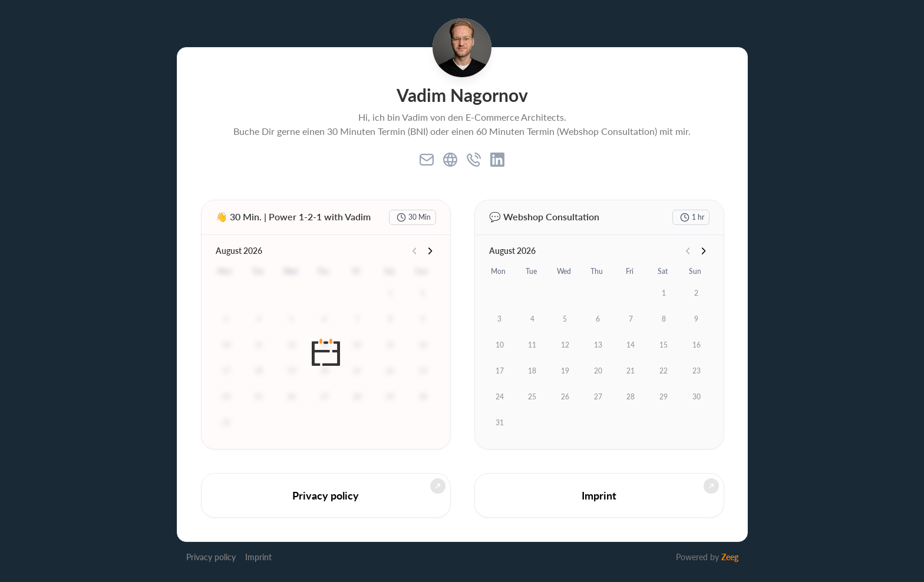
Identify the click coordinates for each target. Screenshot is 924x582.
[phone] (474, 160)
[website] (450, 160)
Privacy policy (211, 557)
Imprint (258, 557)
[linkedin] (497, 160)
